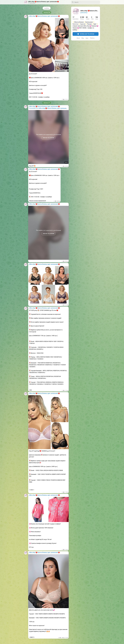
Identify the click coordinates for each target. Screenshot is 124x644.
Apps (87, 38)
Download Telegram (86, 34)
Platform (92, 38)
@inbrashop (84, 13)
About (78, 38)
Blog (83, 38)
